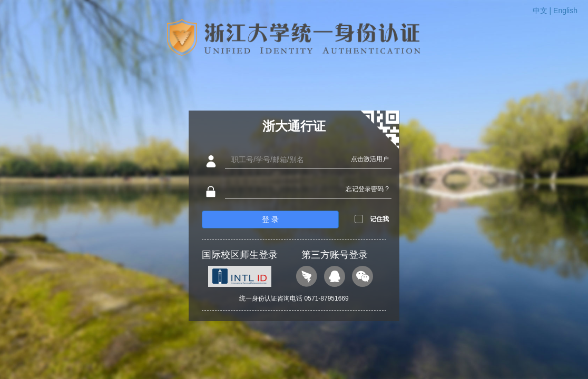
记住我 (379, 219)
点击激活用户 (370, 159)
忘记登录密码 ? (367, 189)
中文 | (543, 11)
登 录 (270, 220)
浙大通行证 (294, 126)
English (565, 11)
